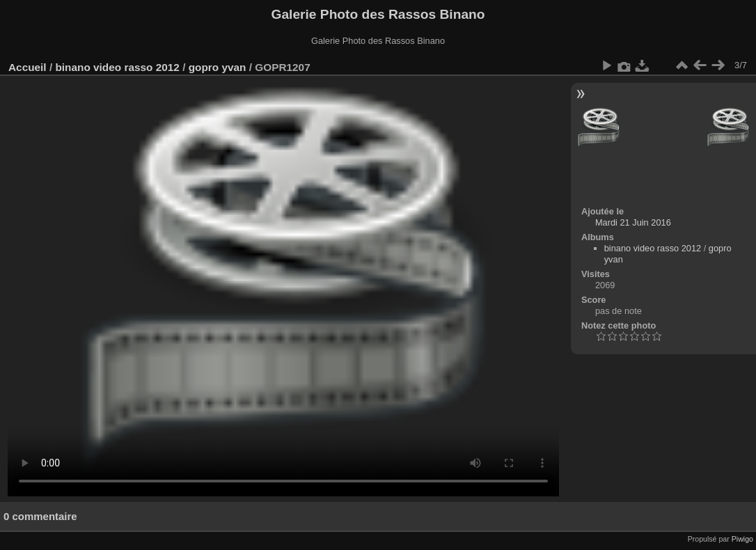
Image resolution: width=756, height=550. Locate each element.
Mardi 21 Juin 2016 (633, 222)
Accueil (27, 67)
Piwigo (742, 539)
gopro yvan (218, 67)
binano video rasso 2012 (117, 67)
